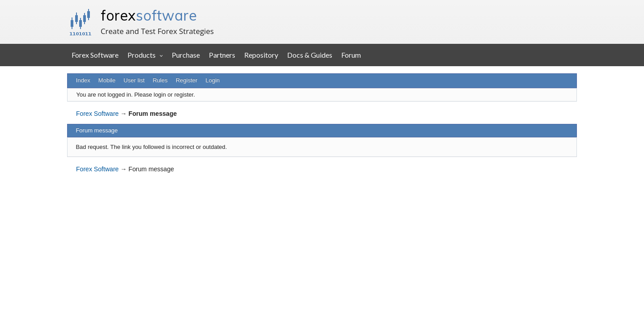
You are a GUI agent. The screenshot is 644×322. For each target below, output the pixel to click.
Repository (261, 55)
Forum (351, 55)
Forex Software (95, 55)
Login (213, 80)
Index (83, 80)
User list (134, 80)
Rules (160, 80)
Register (186, 80)
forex (149, 15)
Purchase (186, 55)
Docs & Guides (310, 55)
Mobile (107, 80)
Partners (222, 55)
